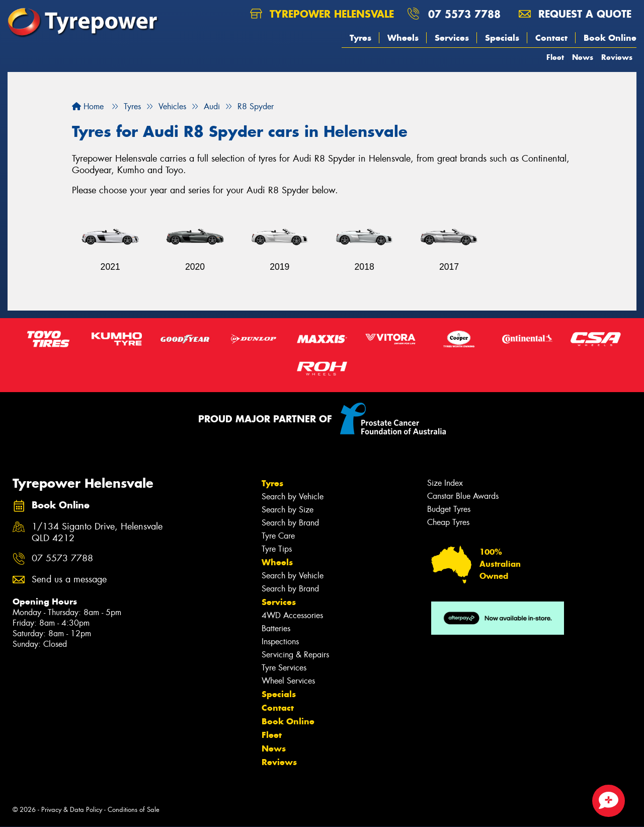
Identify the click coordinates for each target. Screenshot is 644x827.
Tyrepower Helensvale (322, 14)
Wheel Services (288, 681)
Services (452, 38)
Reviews (617, 57)
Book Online (610, 38)
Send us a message (69, 580)
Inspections (280, 642)
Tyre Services (284, 668)
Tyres (360, 38)
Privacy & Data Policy (72, 810)
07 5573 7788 (464, 14)
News (583, 57)
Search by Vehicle (293, 497)
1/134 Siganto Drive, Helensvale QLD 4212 (97, 533)
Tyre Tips (277, 549)
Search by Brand (290, 523)
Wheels (403, 38)
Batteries (276, 628)
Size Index (445, 483)
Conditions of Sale (134, 810)
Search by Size (288, 510)
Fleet (555, 57)
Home (88, 106)
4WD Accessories (292, 615)
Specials (502, 38)
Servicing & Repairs (295, 655)
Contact (551, 38)
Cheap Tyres (448, 522)
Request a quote (575, 14)
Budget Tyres (449, 509)
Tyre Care (278, 536)
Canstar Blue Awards (463, 496)
